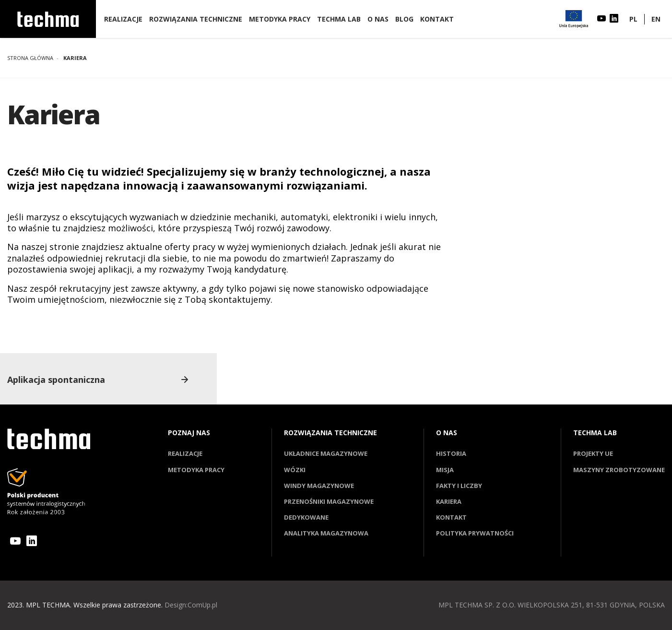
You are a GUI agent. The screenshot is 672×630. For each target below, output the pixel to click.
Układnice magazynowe (326, 453)
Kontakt (437, 19)
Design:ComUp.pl (191, 605)
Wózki (295, 470)
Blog (404, 19)
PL (633, 19)
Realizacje (123, 19)
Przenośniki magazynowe (329, 501)
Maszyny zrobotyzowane (619, 470)
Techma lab (339, 19)
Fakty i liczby (459, 486)
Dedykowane (306, 517)
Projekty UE (593, 453)
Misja (445, 470)
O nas (378, 19)
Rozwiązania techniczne (196, 19)
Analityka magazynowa (326, 533)
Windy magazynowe (319, 486)
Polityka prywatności (475, 533)
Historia (451, 453)
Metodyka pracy (280, 19)
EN (656, 19)
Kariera (449, 501)
